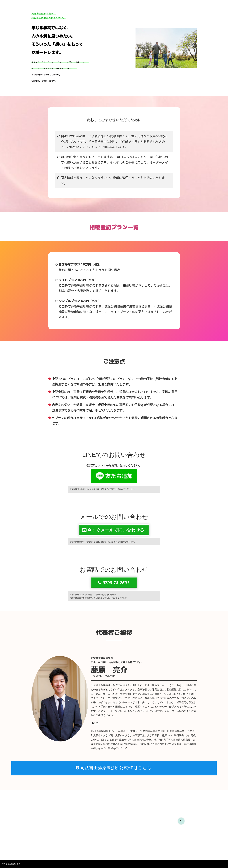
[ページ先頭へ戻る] (181, 821)
